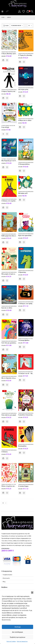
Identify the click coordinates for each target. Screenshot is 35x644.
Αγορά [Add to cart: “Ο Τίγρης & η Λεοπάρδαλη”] (20, 62)
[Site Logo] (18, 4)
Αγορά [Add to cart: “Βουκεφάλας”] (20, 453)
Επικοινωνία (6, 578)
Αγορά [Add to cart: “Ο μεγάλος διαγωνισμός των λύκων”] (20, 422)
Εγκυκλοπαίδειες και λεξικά (8, 126)
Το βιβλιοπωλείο (8, 575)
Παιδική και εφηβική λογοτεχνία (26, 339)
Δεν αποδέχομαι (17, 632)
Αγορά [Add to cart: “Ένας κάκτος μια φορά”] (3, 422)
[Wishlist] (24, 11)
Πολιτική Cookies (11, 641)
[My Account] (19, 11)
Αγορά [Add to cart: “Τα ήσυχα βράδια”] (20, 347)
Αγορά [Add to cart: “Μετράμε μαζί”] (20, 200)
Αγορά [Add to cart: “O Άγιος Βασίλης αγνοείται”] (3, 60)
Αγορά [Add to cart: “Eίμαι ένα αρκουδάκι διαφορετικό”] (20, 242)
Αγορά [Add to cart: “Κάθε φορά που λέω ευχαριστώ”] (3, 242)
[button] (32, 592)
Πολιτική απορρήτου (22, 641)
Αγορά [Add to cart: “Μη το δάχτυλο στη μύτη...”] (3, 385)
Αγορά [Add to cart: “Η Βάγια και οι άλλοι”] (20, 127)
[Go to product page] (9, 40)
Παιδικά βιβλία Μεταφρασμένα (9, 52)
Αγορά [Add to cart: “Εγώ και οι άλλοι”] (3, 315)
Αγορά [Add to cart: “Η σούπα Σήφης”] (20, 493)
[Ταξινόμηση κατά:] (17, 26)
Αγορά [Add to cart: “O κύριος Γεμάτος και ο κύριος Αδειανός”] (3, 98)
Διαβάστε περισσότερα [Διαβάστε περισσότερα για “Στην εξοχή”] (3, 134)
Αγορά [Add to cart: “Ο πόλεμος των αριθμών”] (20, 310)
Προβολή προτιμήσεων (18, 637)
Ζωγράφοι (4, 159)
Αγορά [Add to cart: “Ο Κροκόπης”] (20, 279)
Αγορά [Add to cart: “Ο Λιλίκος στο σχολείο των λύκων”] (3, 208)
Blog (4, 582)
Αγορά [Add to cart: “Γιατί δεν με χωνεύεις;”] (3, 350)
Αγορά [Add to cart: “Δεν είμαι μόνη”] (20, 96)
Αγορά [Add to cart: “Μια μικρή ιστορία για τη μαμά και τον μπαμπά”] (3, 281)
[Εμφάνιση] (30, 26)
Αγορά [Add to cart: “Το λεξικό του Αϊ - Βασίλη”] (20, 380)
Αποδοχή (18, 627)
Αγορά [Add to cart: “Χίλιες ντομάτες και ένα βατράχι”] (3, 493)
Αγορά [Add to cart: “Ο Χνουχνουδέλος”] (20, 171)
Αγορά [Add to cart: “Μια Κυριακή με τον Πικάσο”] (3, 167)
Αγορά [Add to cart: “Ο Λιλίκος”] (3, 458)
